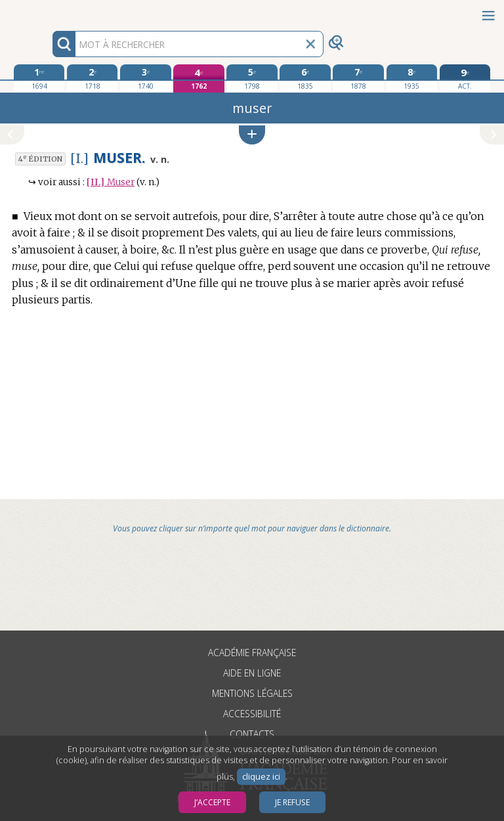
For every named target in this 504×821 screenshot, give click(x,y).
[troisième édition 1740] (145, 78)
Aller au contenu (51, 11)
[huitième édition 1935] (412, 78)
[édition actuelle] (465, 78)
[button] (252, 135)
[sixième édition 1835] (305, 78)
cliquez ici (261, 777)
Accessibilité (252, 714)
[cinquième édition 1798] (252, 78)
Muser (111, 182)
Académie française (252, 653)
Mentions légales (252, 693)
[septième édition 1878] (358, 78)
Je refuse (292, 802)
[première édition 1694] (39, 78)
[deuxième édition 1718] (92, 78)
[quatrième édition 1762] (199, 78)
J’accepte (212, 802)
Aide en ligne (252, 673)
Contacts (252, 734)
